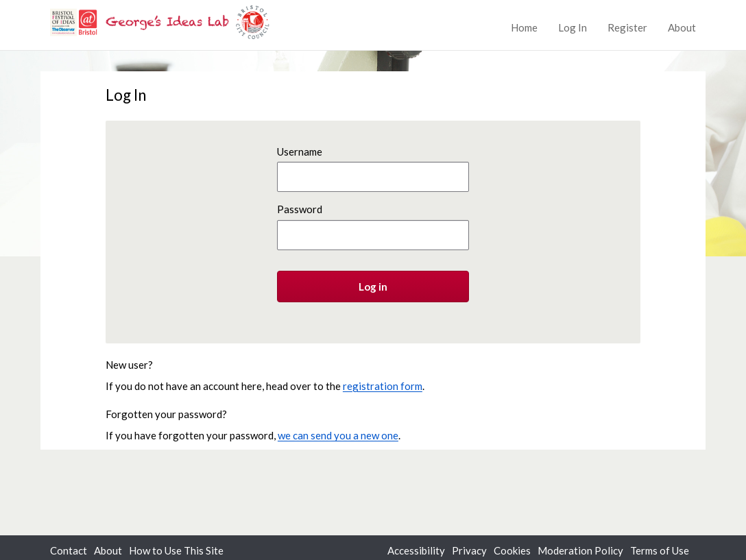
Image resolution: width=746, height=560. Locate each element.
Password (300, 209)
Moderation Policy (580, 550)
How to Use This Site (176, 550)
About (682, 27)
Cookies (512, 550)
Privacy (469, 550)
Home (524, 27)
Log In (573, 27)
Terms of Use (660, 550)
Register (627, 27)
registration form (383, 386)
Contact (69, 550)
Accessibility (416, 550)
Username (300, 151)
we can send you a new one (338, 435)
